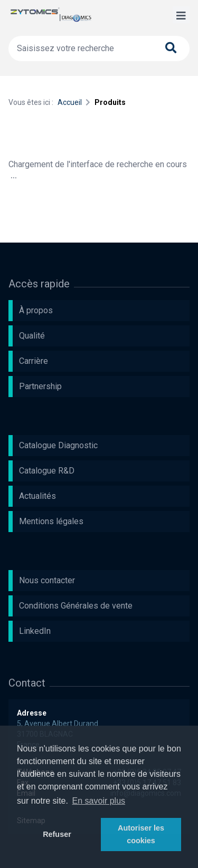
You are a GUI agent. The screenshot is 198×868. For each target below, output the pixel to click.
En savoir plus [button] (99, 801)
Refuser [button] (57, 834)
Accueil (70, 102)
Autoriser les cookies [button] (141, 834)
